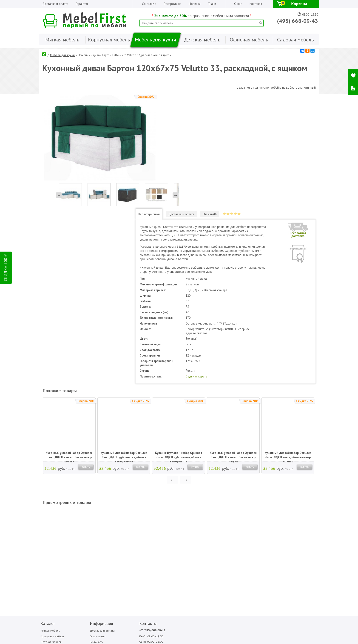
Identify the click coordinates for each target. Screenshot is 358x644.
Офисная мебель (50, 539)
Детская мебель (50, 527)
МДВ (202, 526)
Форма (276, 520)
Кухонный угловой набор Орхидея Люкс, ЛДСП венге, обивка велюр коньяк (69, 340)
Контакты (256, 4)
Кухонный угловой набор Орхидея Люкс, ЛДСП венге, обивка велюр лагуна (233, 340)
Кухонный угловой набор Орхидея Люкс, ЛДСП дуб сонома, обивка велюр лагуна (123, 340)
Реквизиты (83, 527)
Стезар (252, 520)
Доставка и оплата (55, 4)
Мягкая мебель (49, 516)
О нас (238, 4)
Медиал (228, 515)
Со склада (149, 4)
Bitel (177, 515)
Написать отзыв (58, 577)
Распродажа (173, 4)
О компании (84, 521)
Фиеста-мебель (281, 515)
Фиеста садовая (256, 526)
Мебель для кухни (62, 54)
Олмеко (228, 526)
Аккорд (203, 515)
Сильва (252, 515)
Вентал (203, 520)
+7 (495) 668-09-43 (128, 516)
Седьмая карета (223, 261)
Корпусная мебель (51, 521)
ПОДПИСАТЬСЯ (108, 570)
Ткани (212, 4)
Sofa (177, 526)
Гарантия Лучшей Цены (92, 539)
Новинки (195, 4)
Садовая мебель (50, 545)
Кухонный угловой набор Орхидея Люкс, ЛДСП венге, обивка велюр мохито (287, 340)
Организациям (86, 533)
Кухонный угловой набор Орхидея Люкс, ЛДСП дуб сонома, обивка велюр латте (178, 340)
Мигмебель (230, 520)
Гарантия (82, 4)
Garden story (182, 520)
